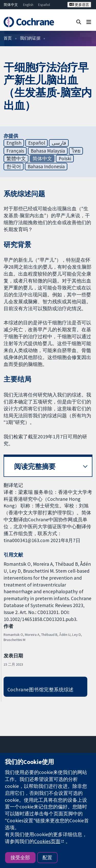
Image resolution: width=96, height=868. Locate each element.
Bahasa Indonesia (46, 166)
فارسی (59, 143)
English (28, 5)
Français (15, 151)
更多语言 (79, 5)
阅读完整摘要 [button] (35, 466)
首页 (8, 38)
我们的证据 (30, 38)
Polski (65, 158)
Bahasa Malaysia (48, 151)
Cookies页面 (47, 841)
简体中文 (11, 5)
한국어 (14, 166)
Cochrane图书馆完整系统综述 (41, 690)
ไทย (76, 151)
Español (44, 5)
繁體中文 (16, 158)
